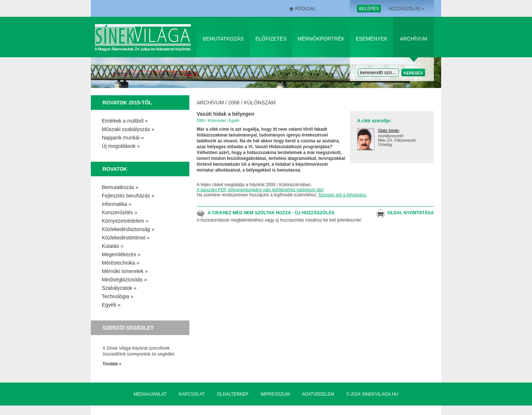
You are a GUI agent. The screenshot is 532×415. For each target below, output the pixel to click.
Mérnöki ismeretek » (125, 271)
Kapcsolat (192, 394)
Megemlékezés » (121, 254)
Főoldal (305, 9)
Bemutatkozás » (120, 187)
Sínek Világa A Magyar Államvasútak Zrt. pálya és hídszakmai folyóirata (144, 37)
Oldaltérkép (232, 394)
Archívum (414, 39)
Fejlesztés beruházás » (128, 196)
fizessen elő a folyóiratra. (343, 195)
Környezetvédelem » (125, 221)
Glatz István (389, 130)
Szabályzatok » (119, 288)
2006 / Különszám (252, 103)
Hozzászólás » (406, 9)
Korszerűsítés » (119, 212)
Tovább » (112, 364)
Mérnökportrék (321, 39)
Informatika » (117, 204)
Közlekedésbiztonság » (128, 229)
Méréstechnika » (121, 263)
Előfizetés (271, 39)
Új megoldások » (121, 146)
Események (372, 39)
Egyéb (234, 121)
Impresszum (275, 394)
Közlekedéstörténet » (126, 238)
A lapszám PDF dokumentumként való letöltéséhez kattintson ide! (260, 190)
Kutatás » (113, 246)
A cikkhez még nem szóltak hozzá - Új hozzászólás (271, 213)
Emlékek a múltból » (125, 121)
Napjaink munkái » (123, 138)
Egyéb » (111, 305)
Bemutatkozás (223, 39)
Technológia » (117, 296)
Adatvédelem (318, 394)
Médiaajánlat (150, 394)
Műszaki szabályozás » (128, 129)
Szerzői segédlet (128, 328)
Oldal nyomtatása (411, 213)
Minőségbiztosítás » (124, 280)
